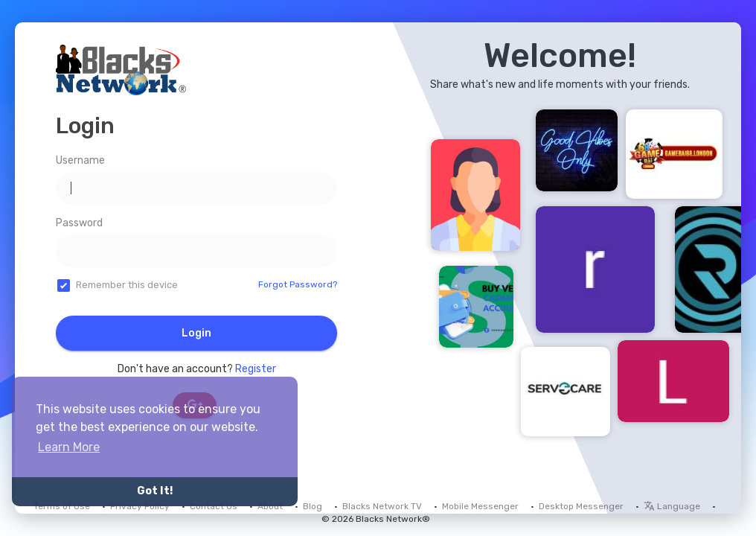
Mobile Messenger (480, 506)
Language (672, 506)
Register (256, 369)
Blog (313, 506)
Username (80, 160)
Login (196, 333)
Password (79, 223)
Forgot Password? (298, 284)
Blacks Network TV (382, 506)
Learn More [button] (69, 447)
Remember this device (127, 285)
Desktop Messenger (581, 506)
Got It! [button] (155, 491)
